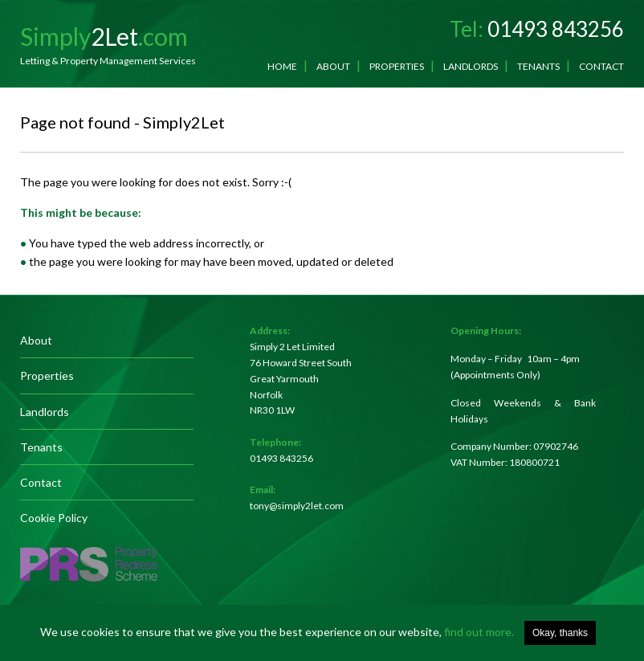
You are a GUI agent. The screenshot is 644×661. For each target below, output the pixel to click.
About (333, 66)
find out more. (479, 632)
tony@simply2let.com (297, 506)
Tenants (538, 66)
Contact (601, 66)
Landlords (471, 66)
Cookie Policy (54, 518)
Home (282, 66)
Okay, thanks (560, 633)
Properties (397, 66)
